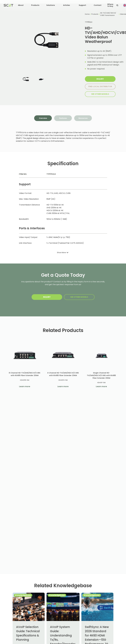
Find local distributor (100, 86)
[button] (21, 5)
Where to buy (110, 5)
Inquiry (100, 79)
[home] (8, 5)
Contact (98, 5)
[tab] (43, 118)
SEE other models (100, 94)
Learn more (25, 386)
